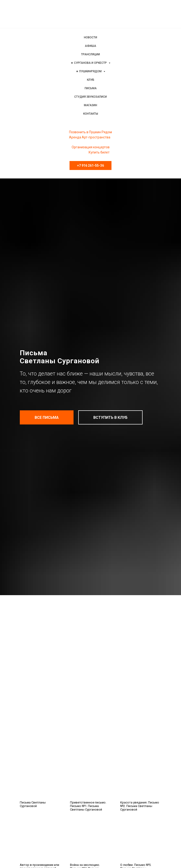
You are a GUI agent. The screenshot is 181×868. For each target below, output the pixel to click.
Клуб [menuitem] (91, 80)
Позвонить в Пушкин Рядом (90, 132)
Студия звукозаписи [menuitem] (90, 97)
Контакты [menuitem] (91, 114)
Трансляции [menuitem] (90, 54)
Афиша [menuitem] (90, 46)
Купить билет (99, 152)
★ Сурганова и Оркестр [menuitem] (89, 63)
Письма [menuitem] (91, 88)
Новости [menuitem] (90, 37)
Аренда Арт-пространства (90, 137)
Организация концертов (91, 147)
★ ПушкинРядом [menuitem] (89, 71)
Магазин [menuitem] (90, 105)
